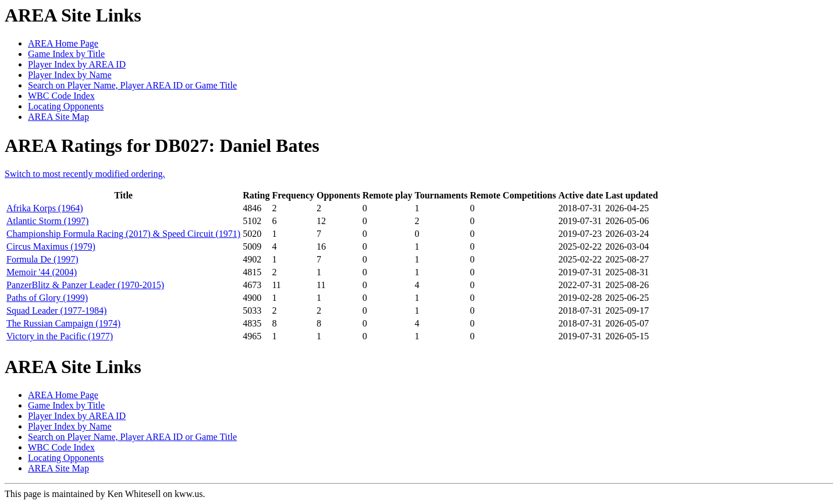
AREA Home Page (63, 43)
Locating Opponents (66, 106)
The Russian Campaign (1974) (63, 323)
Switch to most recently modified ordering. (85, 174)
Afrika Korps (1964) (45, 208)
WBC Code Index (61, 96)
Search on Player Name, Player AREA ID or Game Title (132, 85)
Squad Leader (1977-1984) (56, 310)
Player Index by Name (70, 75)
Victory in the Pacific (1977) (60, 336)
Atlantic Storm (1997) (47, 221)
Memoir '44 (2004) (42, 272)
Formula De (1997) (42, 259)
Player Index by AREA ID (77, 64)
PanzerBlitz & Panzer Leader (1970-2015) (85, 285)
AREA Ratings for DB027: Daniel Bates (162, 145)
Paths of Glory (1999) (47, 298)
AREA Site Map (58, 117)
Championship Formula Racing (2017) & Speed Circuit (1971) (123, 234)
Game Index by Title (66, 54)
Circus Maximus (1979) (51, 246)
